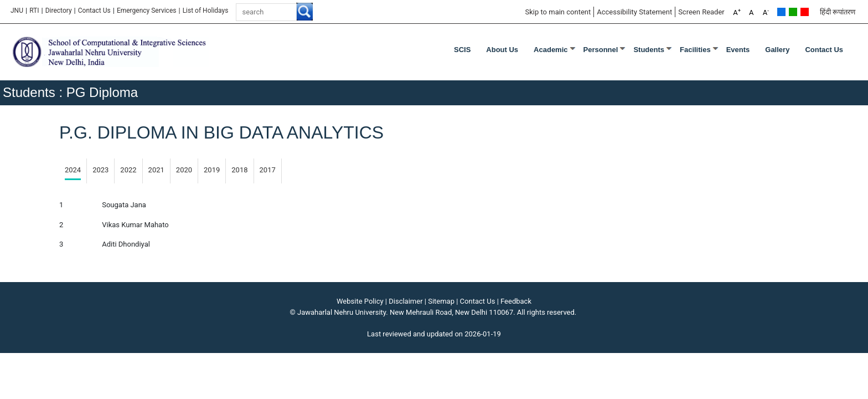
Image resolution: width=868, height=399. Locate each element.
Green (793, 12)
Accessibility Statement (634, 12)
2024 (73, 170)
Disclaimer (405, 301)
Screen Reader (701, 12)
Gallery (777, 50)
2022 (128, 170)
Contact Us (94, 11)
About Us (502, 50)
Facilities (695, 50)
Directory (59, 11)
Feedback (516, 301)
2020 (184, 170)
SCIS (462, 50)
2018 (239, 170)
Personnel (601, 50)
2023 (100, 170)
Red (805, 12)
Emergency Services (147, 11)
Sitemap (441, 301)
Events (738, 50)
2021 (156, 170)
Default (781, 12)
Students (649, 50)
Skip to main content (558, 12)
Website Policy (360, 301)
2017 (268, 170)
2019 (212, 170)
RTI (34, 11)
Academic (551, 50)
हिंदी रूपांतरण (838, 12)
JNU (17, 11)
